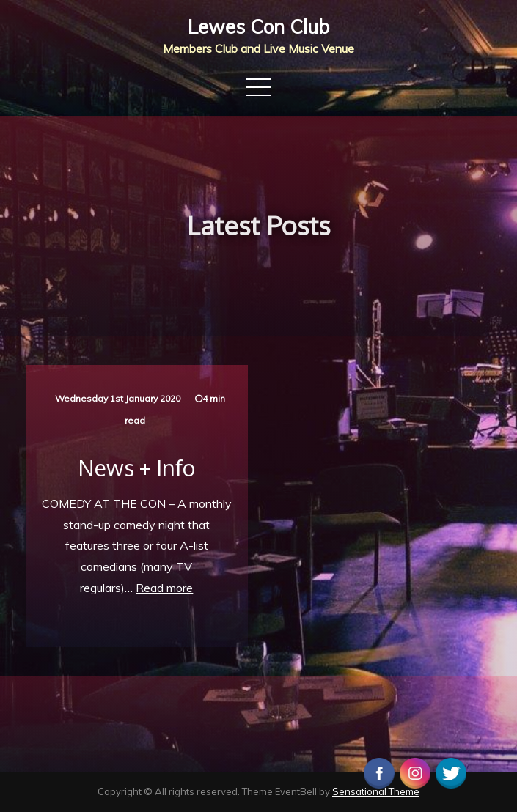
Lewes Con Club (258, 27)
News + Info (136, 468)
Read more (164, 588)
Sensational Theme (376, 791)
